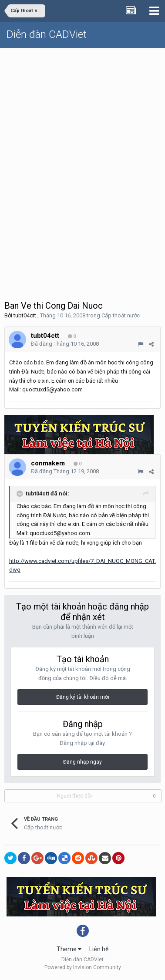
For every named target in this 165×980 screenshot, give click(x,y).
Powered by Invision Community (83, 967)
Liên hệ (99, 949)
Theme (69, 949)
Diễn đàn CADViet (47, 34)
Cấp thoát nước (121, 315)
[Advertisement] (82, 135)
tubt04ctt (25, 315)
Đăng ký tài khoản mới (83, 697)
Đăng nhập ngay (82, 762)
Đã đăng (65, 344)
